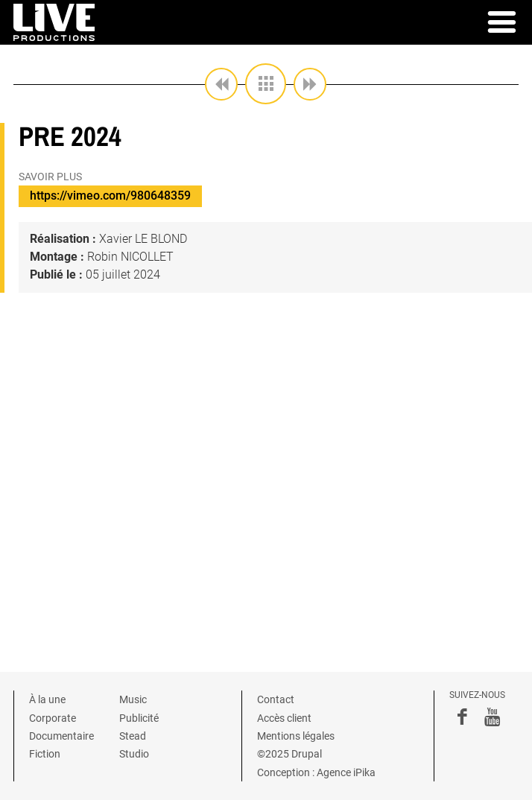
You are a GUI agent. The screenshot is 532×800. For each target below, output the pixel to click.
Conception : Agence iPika (316, 772)
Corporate (53, 718)
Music (133, 699)
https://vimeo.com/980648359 (110, 196)
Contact (276, 699)
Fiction (45, 754)
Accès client (284, 718)
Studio (134, 754)
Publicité (139, 718)
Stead (133, 736)
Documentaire (61, 736)
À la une (47, 699)
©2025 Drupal (289, 754)
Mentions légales (296, 736)
